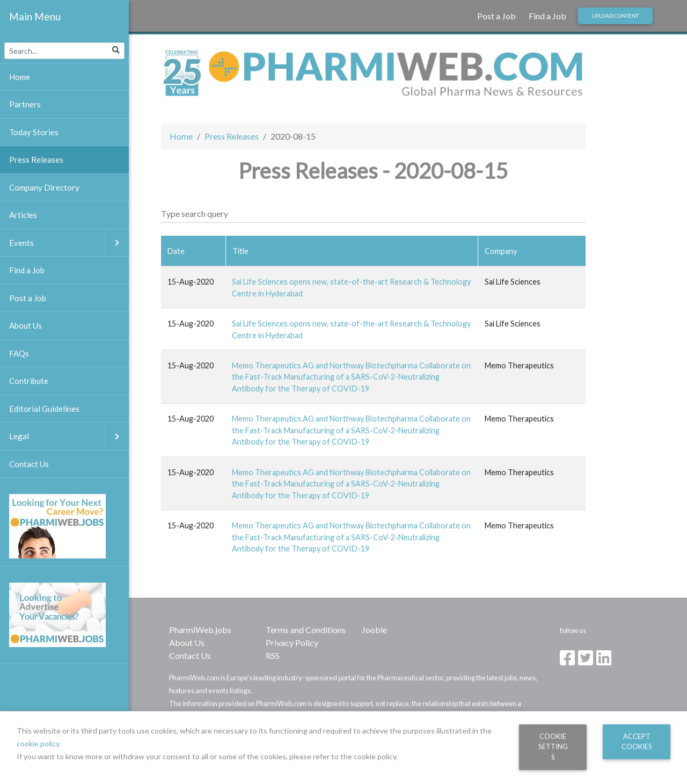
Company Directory (44, 187)
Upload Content (615, 16)
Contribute (29, 381)
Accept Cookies (637, 741)
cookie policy (38, 743)
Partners (25, 104)
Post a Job (496, 16)
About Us (187, 643)
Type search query (195, 213)
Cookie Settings (553, 747)
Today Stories (34, 132)
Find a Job (547, 16)
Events (69, 243)
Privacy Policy (292, 643)
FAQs (19, 353)
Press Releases (232, 136)
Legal (69, 436)
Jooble (374, 630)
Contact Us (190, 655)
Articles (23, 215)
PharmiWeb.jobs (200, 630)
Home (181, 136)
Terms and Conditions (306, 630)
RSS (273, 655)
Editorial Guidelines (44, 409)
